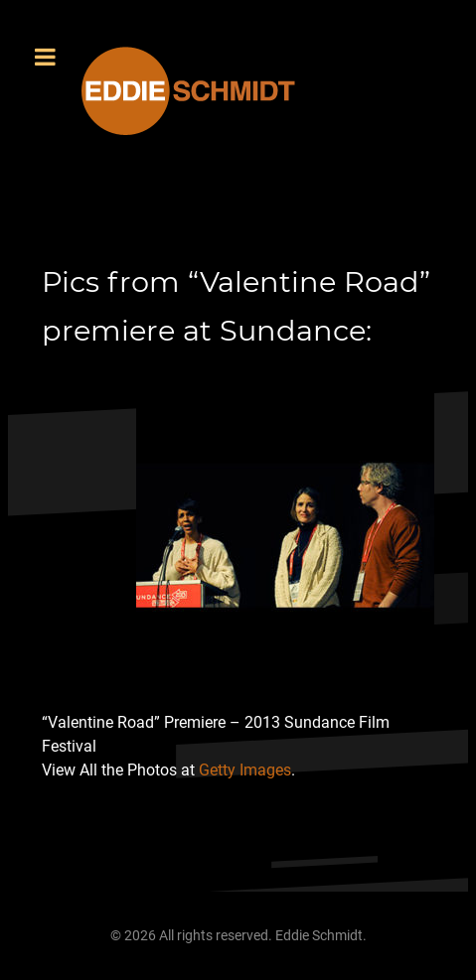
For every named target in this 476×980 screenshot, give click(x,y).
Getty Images (245, 770)
